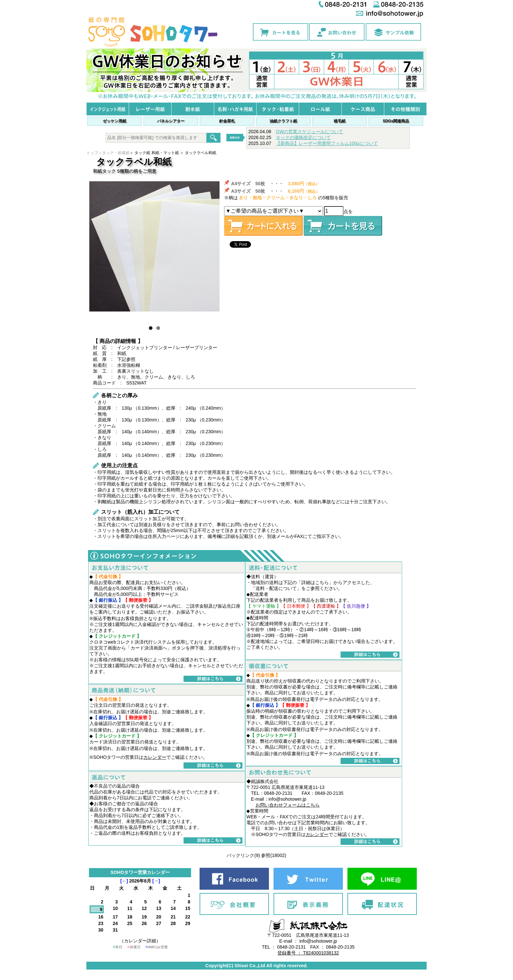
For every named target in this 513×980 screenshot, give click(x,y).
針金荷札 (227, 121)
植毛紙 (340, 121)
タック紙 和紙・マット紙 (157, 153)
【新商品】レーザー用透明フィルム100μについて (327, 143)
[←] (124, 881)
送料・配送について (276, 588)
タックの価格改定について (303, 137)
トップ (92, 153)
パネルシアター (171, 121)
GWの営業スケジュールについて (310, 132)
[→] (156, 881)
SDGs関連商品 (396, 121)
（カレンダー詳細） (140, 941)
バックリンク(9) (243, 855)
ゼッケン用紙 (115, 121)
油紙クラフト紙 (283, 121)
